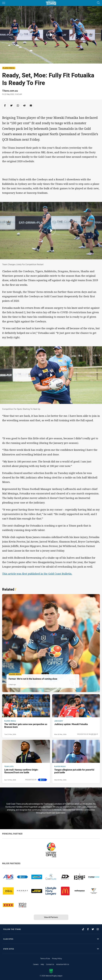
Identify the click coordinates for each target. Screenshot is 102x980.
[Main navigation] (4, 3)
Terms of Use (45, 958)
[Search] (98, 3)
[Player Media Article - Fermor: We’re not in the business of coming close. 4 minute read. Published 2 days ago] (51, 643)
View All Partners (51, 917)
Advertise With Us (63, 964)
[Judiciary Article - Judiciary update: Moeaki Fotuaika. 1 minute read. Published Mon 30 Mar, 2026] (76, 716)
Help (42, 964)
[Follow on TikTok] (83, 929)
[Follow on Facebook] (88, 929)
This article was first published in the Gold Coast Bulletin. (37, 574)
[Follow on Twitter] (93, 929)
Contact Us (50, 964)
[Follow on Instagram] (98, 929)
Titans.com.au (10, 91)
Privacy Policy (57, 958)
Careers (36, 964)
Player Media (9, 68)
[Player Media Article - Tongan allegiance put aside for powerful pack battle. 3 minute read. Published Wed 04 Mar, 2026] (76, 761)
